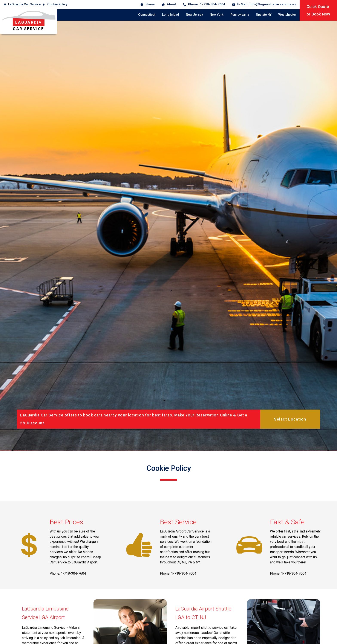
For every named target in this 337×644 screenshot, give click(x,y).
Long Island (171, 15)
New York (217, 15)
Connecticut (147, 15)
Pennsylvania (240, 15)
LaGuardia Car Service (24, 4)
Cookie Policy (57, 4)
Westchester (287, 15)
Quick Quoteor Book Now (318, 10)
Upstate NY (264, 15)
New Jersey (194, 15)
